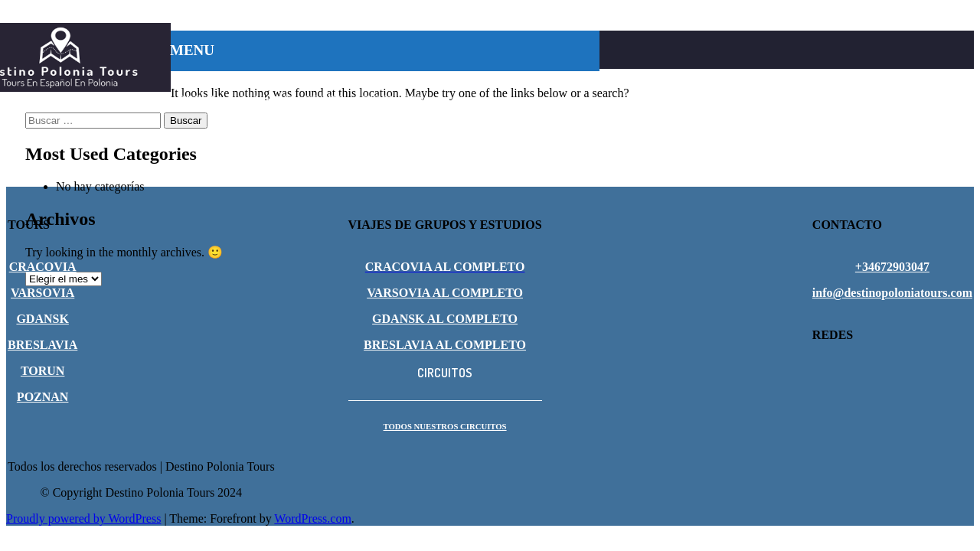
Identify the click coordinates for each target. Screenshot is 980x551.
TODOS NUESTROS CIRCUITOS (445, 426)
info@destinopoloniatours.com (892, 293)
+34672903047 (892, 267)
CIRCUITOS (392, 99)
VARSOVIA (333, 80)
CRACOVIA (258, 80)
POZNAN (201, 99)
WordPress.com (312, 518)
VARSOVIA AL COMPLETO (445, 293)
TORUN (543, 80)
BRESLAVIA (410, 80)
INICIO (194, 80)
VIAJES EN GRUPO (293, 99)
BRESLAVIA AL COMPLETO (445, 345)
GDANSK (482, 80)
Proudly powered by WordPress (83, 518)
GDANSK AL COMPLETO (445, 319)
